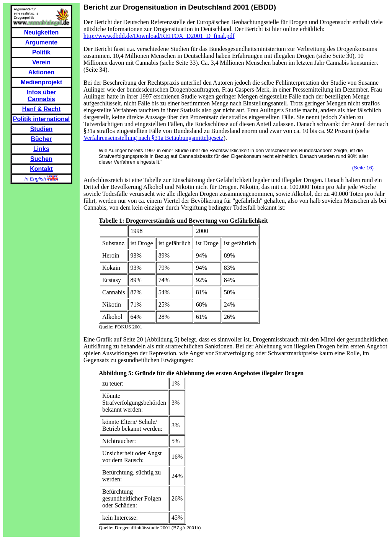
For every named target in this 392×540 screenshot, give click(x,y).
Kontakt (41, 169)
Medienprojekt (41, 82)
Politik (41, 52)
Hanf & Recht (41, 109)
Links (41, 149)
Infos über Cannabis (41, 96)
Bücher (41, 139)
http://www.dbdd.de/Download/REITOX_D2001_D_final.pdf (159, 36)
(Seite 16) (363, 168)
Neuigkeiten (42, 32)
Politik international (41, 119)
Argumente (41, 42)
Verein (41, 62)
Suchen (41, 159)
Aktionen (41, 72)
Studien (42, 129)
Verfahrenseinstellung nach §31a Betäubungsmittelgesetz (154, 138)
